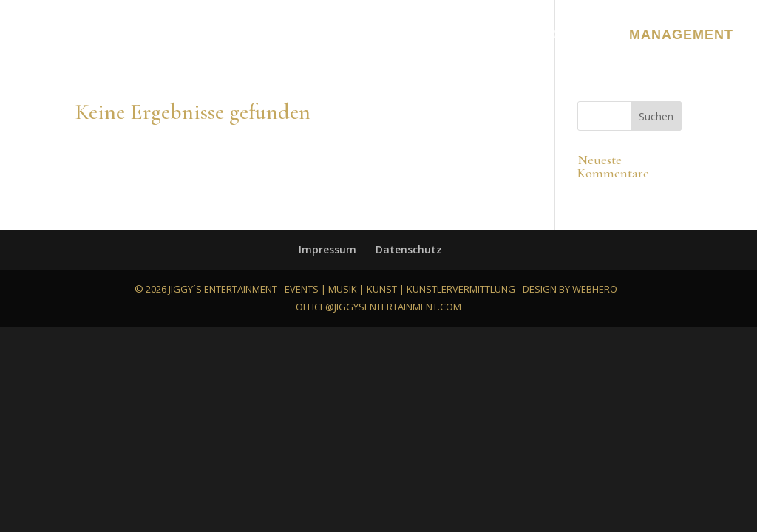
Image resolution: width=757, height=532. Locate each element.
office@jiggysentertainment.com (378, 307)
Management (681, 36)
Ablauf (496, 36)
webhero (595, 289)
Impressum (327, 249)
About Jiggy (100, 36)
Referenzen (400, 36)
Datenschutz (409, 249)
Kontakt (576, 36)
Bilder (306, 36)
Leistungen (214, 36)
